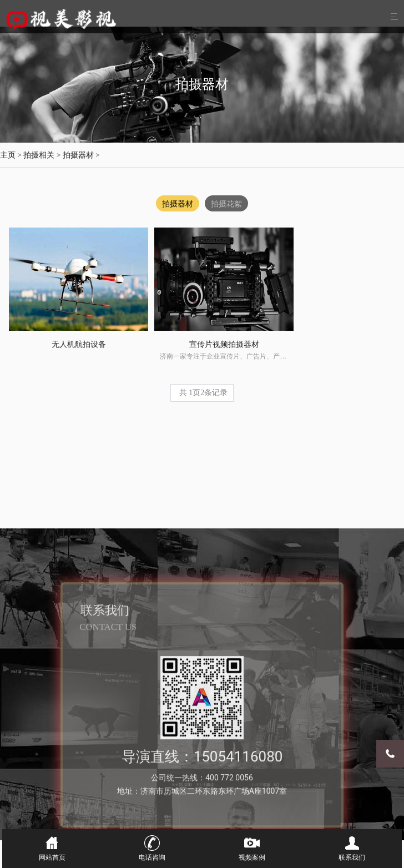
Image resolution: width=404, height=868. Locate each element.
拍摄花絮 (227, 204)
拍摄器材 (78, 155)
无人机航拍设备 (55, 310)
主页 (8, 155)
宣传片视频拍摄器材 (153, 310)
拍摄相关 (39, 155)
